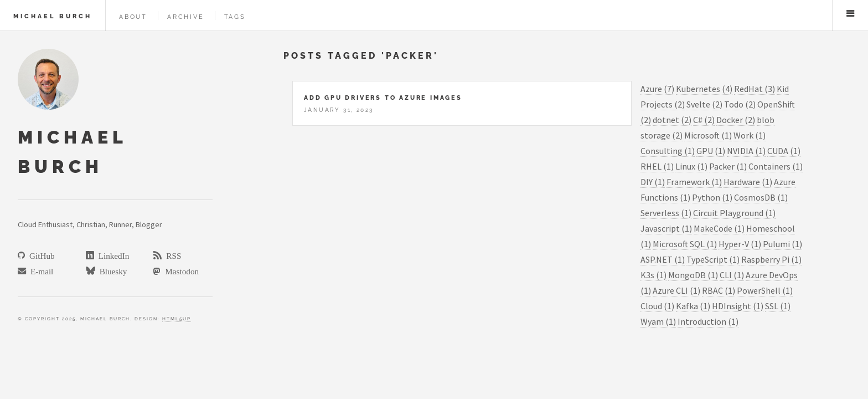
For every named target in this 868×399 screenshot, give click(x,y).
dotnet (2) (672, 120)
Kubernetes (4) (704, 89)
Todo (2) (740, 104)
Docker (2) (736, 120)
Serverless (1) (666, 213)
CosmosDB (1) (761, 197)
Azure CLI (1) (676, 290)
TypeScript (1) (713, 259)
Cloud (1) (657, 306)
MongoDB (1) (693, 275)
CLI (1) (732, 275)
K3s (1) (653, 275)
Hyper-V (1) (740, 244)
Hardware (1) (748, 182)
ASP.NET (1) (663, 259)
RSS (171, 255)
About (133, 17)
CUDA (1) (784, 151)
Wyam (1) (658, 321)
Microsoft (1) (708, 135)
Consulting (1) (668, 151)
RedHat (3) (755, 89)
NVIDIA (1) (746, 151)
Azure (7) (657, 89)
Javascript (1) (666, 228)
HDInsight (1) (738, 306)
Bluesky (111, 271)
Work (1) (750, 135)
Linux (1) (691, 166)
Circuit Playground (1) (734, 213)
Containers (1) (776, 166)
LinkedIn (112, 255)
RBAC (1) (719, 290)
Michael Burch (53, 16)
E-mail (40, 271)
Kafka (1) (693, 306)
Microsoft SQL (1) (685, 244)
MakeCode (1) (719, 228)
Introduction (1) (708, 321)
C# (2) (704, 120)
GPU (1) (711, 151)
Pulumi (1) (782, 244)
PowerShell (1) (765, 290)
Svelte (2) (704, 104)
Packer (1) (728, 166)
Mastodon (180, 271)
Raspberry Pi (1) (771, 259)
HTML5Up (177, 319)
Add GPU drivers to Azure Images (383, 98)
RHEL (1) (657, 166)
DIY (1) (653, 182)
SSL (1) (778, 306)
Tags (235, 17)
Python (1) (712, 197)
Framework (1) (694, 182)
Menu (850, 13)
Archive (186, 17)
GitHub (40, 255)
